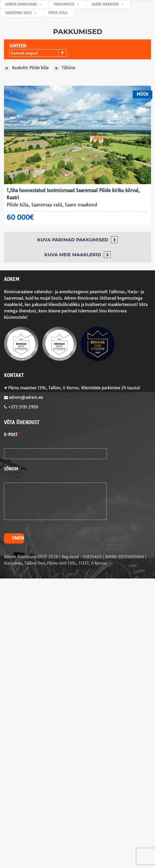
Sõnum (11, 469)
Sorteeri (18, 46)
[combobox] (38, 53)
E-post (11, 435)
